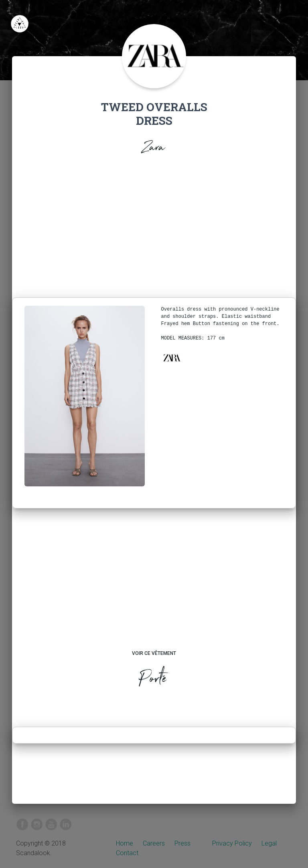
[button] (172, 358)
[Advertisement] (154, 228)
